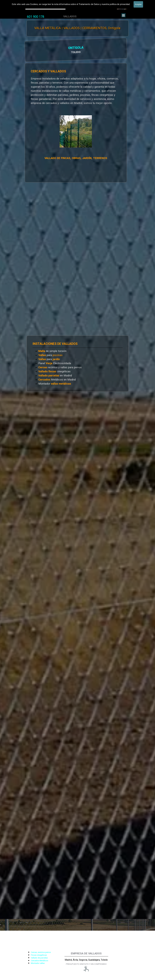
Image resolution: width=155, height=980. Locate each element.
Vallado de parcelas (39, 958)
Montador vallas (38, 963)
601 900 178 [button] (36, 17)
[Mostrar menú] (124, 15)
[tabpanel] (36, 17)
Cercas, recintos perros (41, 952)
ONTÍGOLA (37, 48)
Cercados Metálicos (40, 961)
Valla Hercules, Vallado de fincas (45, 7)
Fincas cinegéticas (39, 955)
